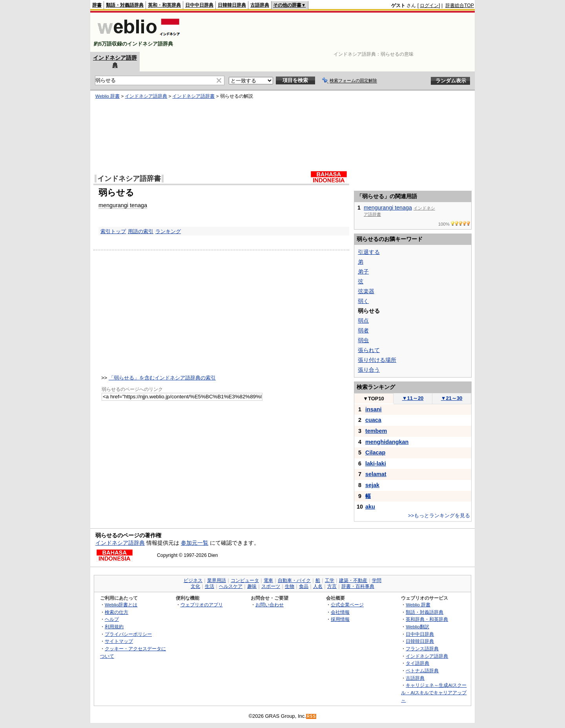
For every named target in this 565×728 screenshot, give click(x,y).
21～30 (452, 398)
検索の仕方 (117, 612)
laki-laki (376, 463)
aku (370, 507)
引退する (369, 252)
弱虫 (363, 340)
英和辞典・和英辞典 (427, 619)
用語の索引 (141, 231)
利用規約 (114, 627)
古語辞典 (260, 5)
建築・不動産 (353, 580)
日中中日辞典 (199, 5)
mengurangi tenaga (123, 205)
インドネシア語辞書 (193, 96)
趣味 (252, 586)
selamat (376, 474)
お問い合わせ (270, 605)
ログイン (429, 5)
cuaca (373, 420)
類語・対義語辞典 (125, 5)
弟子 (363, 272)
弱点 (363, 321)
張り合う (369, 370)
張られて (369, 350)
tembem (376, 431)
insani (374, 409)
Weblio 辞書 (108, 96)
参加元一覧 (195, 543)
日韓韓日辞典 (232, 5)
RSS (312, 716)
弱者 (363, 330)
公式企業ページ (347, 605)
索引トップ (113, 231)
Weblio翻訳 (417, 627)
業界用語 (217, 580)
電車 (268, 580)
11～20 (413, 398)
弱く (363, 301)
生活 (210, 586)
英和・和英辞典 (164, 5)
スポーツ (271, 586)
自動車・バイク (294, 580)
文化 (195, 586)
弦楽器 (366, 291)
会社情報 (340, 612)
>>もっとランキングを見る (439, 515)
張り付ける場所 (377, 360)
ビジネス (193, 580)
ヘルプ (112, 619)
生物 (290, 586)
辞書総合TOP (460, 5)
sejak (372, 485)
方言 (332, 586)
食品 (304, 586)
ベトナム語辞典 (422, 671)
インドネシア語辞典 (146, 96)
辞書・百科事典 (358, 586)
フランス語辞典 (422, 649)
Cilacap (375, 452)
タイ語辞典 (417, 663)
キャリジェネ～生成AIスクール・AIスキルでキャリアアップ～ (434, 692)
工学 (330, 580)
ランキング (168, 231)
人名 (318, 586)
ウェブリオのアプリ (202, 605)
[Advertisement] (331, 32)
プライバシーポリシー (128, 634)
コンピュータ (245, 580)
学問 (377, 580)
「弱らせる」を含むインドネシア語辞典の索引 (162, 378)
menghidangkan (387, 442)
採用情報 (340, 619)
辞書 (97, 5)
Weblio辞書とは (121, 605)
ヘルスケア (231, 586)
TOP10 (374, 399)
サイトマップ (119, 641)
